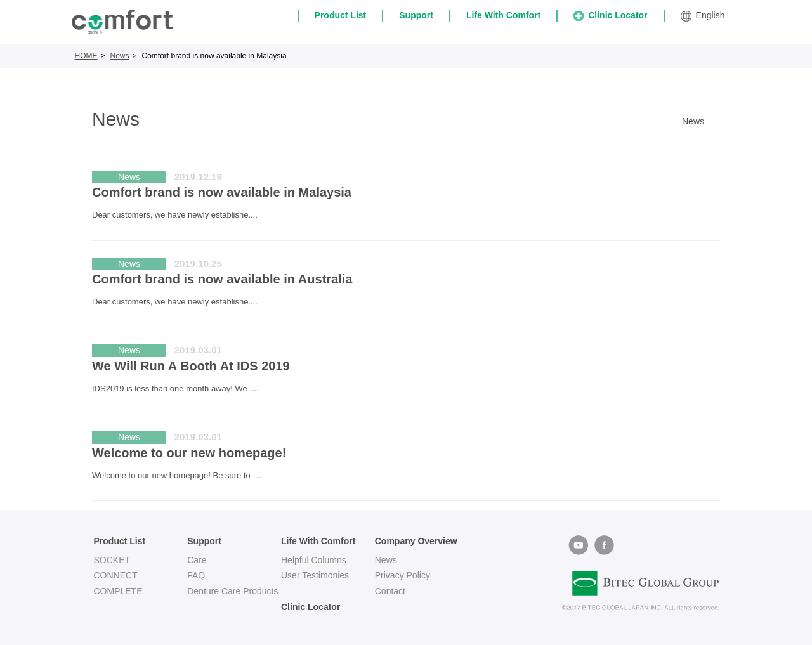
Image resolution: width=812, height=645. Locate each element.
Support (416, 15)
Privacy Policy (403, 575)
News (120, 56)
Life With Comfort (503, 15)
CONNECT (116, 575)
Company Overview (416, 541)
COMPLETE (118, 591)
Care (197, 560)
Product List (341, 15)
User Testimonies (315, 575)
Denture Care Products (232, 591)
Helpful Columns (314, 560)
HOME (86, 56)
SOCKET (112, 560)
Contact (390, 591)
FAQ (196, 575)
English (703, 16)
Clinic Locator (610, 16)
